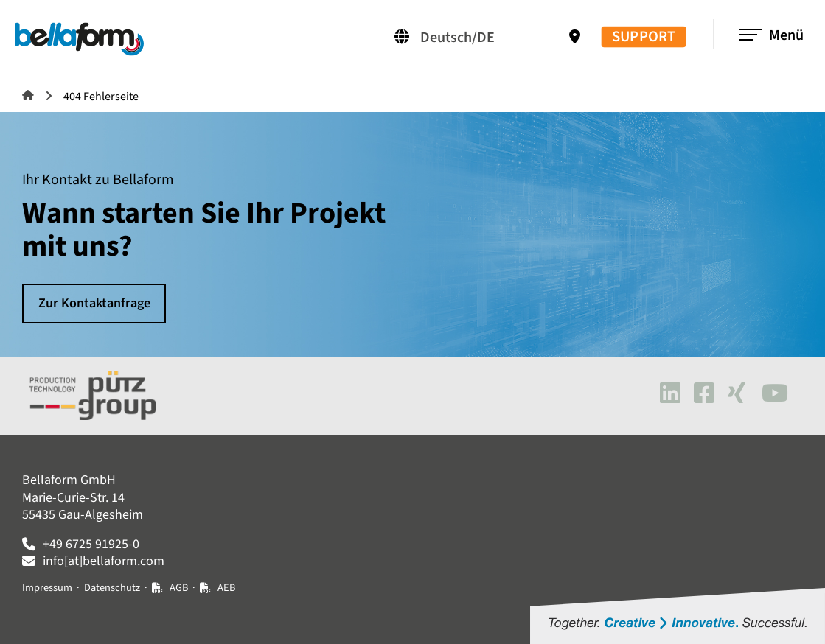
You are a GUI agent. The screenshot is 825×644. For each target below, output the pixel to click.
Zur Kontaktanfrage (94, 303)
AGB (179, 588)
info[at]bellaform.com (104, 561)
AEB (226, 588)
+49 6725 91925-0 (91, 544)
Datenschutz (112, 588)
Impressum (47, 588)
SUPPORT (644, 37)
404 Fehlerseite (101, 97)
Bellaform (28, 95)
